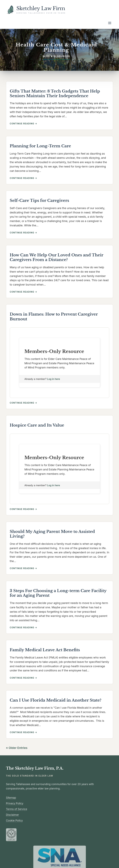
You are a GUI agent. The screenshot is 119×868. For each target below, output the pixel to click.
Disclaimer (13, 815)
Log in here (54, 379)
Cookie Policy (14, 820)
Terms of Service (17, 809)
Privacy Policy (15, 803)
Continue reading (31, 124)
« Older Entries (17, 748)
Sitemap (11, 798)
